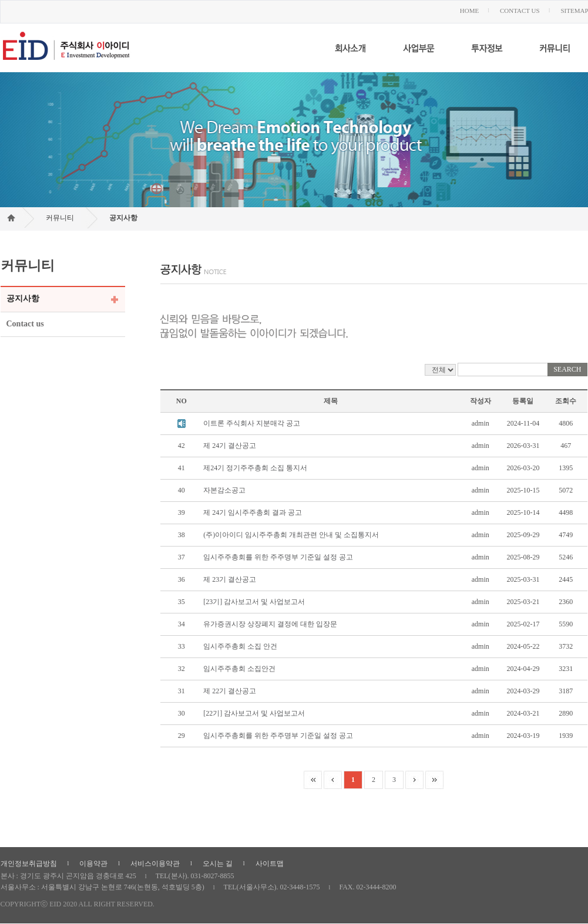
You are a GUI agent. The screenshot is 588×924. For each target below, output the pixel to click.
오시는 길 (218, 864)
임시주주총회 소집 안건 (240, 646)
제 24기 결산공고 (230, 446)
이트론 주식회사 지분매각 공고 (252, 423)
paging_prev (333, 780)
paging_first (313, 780)
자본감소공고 (224, 490)
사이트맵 (270, 864)
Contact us (25, 324)
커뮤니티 (60, 218)
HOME (469, 11)
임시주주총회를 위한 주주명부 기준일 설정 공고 (278, 557)
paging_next (414, 780)
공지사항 (123, 218)
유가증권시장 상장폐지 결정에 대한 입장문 (270, 624)
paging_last (434, 780)
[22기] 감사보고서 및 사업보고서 (254, 713)
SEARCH (567, 369)
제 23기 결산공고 (230, 579)
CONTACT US (520, 11)
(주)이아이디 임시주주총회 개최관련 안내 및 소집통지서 (291, 535)
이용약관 (93, 864)
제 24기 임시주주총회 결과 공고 (253, 512)
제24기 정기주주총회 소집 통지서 (255, 468)
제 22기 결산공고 (230, 691)
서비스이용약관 (155, 864)
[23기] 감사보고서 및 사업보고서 (254, 602)
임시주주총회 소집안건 (239, 669)
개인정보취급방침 (29, 864)
